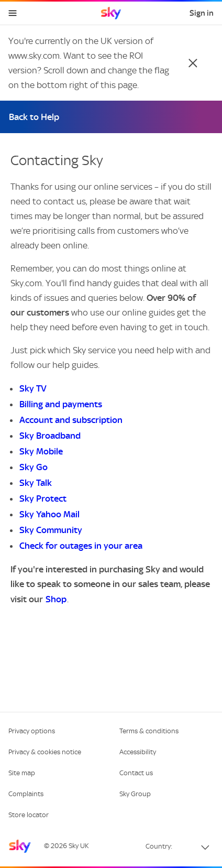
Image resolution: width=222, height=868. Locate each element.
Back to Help (34, 117)
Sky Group (135, 794)
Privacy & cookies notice (45, 752)
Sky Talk (36, 483)
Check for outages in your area (81, 546)
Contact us (136, 773)
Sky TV (33, 388)
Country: (159, 846)
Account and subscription (71, 420)
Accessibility (138, 752)
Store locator (29, 815)
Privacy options (32, 731)
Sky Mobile (41, 451)
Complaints (26, 794)
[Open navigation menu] (13, 13)
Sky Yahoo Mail (49, 514)
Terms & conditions (149, 731)
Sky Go (34, 467)
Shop (56, 599)
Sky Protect (43, 498)
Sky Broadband (50, 436)
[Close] (193, 63)
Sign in (202, 13)
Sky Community (51, 530)
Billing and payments (61, 404)
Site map (22, 773)
